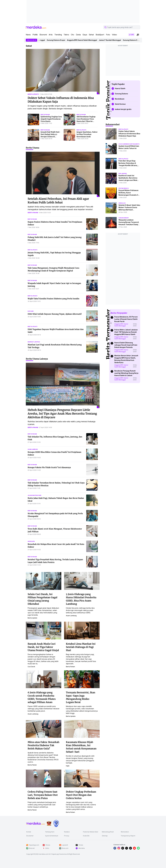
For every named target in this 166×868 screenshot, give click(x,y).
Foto (108, 35)
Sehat (91, 35)
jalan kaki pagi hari (34, 495)
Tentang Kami (50, 832)
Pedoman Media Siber (91, 832)
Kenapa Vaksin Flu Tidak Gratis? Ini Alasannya (49, 467)
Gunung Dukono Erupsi (59, 40)
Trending (58, 35)
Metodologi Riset (108, 832)
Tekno (66, 35)
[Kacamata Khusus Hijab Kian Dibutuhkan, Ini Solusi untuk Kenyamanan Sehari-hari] (82, 729)
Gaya (85, 35)
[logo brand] (49, 823)
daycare (31, 311)
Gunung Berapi (124, 218)
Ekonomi (43, 35)
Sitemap (105, 836)
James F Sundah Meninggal (113, 40)
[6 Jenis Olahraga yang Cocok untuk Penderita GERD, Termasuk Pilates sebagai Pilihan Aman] (44, 679)
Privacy (67, 836)
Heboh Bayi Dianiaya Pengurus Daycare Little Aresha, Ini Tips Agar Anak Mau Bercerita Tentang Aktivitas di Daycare (62, 414)
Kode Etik (86, 836)
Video (114, 35)
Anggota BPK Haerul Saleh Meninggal (85, 40)
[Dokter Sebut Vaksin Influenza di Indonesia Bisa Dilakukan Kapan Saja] (63, 72)
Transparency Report (128, 836)
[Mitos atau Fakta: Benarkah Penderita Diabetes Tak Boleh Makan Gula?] (44, 729)
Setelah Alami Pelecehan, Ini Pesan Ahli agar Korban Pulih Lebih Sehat (58, 201)
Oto (73, 35)
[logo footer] (36, 823)
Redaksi (67, 832)
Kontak (29, 832)
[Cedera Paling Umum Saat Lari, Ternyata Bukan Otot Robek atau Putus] (44, 778)
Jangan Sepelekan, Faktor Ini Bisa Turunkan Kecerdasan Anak (87, 134)
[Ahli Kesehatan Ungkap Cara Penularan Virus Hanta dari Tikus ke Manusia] (69, 120)
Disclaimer (30, 836)
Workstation (125, 832)
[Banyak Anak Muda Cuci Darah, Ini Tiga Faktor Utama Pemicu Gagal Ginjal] (44, 630)
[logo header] (36, 27)
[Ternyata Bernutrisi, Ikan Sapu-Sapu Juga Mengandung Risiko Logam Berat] (82, 679)
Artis (51, 35)
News (28, 35)
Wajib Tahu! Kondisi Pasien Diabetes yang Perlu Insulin (53, 299)
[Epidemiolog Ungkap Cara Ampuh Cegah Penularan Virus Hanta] (33, 120)
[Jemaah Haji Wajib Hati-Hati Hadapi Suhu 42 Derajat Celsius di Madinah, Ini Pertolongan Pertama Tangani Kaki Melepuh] (33, 135)
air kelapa (31, 541)
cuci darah (31, 667)
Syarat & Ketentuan (52, 836)
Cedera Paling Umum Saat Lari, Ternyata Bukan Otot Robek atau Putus (43, 795)
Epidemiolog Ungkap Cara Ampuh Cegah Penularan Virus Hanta (51, 119)
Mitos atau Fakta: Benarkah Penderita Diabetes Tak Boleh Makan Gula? (43, 745)
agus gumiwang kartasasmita (129, 144)
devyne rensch (124, 188)
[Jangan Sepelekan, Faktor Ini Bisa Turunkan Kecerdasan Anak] (69, 135)
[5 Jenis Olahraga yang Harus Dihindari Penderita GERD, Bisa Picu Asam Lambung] (82, 581)
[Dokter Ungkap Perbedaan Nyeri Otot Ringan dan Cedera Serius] (82, 778)
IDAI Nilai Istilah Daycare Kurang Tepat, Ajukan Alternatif (55, 314)
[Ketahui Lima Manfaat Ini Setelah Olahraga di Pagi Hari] (82, 630)
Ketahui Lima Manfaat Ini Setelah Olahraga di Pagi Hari (81, 647)
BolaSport (100, 35)
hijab (68, 766)
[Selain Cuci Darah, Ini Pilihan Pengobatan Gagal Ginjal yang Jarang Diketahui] (44, 581)
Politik (35, 35)
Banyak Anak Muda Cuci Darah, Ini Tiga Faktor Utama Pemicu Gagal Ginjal (43, 647)
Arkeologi (122, 203)
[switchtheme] (138, 35)
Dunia (78, 35)
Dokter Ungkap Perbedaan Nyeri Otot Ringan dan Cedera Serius (81, 795)
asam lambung (33, 449)
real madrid (123, 174)
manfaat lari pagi (34, 342)
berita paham (45, 115)
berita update (33, 94)
